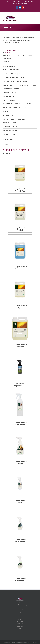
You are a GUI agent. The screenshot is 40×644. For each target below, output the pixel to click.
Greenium (7, 53)
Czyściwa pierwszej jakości (13, 78)
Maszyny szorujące (10, 93)
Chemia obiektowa (10, 66)
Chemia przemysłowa (11, 70)
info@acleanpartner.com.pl (20, 4)
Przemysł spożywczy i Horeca (14, 108)
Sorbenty (7, 111)
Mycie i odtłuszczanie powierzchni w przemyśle (18, 55)
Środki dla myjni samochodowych (16, 119)
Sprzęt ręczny (8, 115)
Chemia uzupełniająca (11, 74)
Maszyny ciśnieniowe (11, 89)
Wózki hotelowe (9, 134)
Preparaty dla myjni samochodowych (18, 104)
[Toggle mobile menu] (36, 17)
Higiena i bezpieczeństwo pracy (15, 81)
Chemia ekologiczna (11, 50)
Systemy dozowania (11, 123)
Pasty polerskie (9, 100)
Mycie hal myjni (9, 96)
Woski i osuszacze (10, 130)
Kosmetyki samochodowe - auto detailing (19, 85)
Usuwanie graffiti (10, 127)
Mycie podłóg (8, 58)
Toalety (6, 61)
